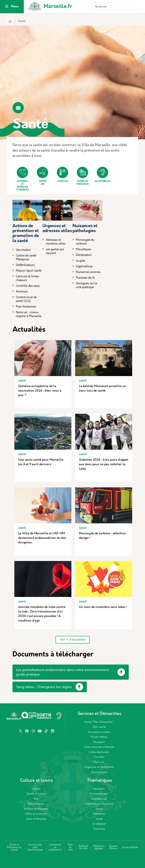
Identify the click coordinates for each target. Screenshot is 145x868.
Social (99, 809)
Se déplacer (99, 824)
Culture (36, 789)
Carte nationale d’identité (99, 747)
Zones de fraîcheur (83, 176)
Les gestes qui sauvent (55, 251)
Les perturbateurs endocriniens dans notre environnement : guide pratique (63, 672)
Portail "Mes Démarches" (99, 722)
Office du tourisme (36, 814)
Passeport (99, 742)
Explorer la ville (84, 847)
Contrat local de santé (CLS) (26, 299)
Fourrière (99, 757)
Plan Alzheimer (26, 307)
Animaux (22, 292)
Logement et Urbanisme (99, 804)
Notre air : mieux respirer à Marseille (29, 314)
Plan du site (70, 847)
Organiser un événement (99, 767)
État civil (99, 762)
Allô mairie (99, 727)
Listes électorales (99, 752)
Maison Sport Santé (29, 271)
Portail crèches (99, 737)
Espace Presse (113, 847)
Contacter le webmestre (55, 847)
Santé (99, 819)
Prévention (99, 814)
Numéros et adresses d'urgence (23, 179)
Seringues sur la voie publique (86, 286)
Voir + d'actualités (73, 640)
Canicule (62, 175)
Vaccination (23, 250)
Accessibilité (103, 175)
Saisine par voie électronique (35, 847)
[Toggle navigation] (7, 7)
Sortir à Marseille (36, 819)
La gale (81, 261)
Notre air (42, 176)
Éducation (99, 789)
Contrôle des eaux (28, 286)
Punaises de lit (85, 278)
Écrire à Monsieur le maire (14, 847)
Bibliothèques (36, 804)
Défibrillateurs (25, 265)
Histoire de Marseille (36, 809)
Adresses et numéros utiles (56, 242)
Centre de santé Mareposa (26, 258)
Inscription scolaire (99, 732)
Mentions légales (99, 847)
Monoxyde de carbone (85, 242)
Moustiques (84, 250)
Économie (99, 829)
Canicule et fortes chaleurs (27, 279)
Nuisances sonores (88, 272)
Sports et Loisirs (36, 794)
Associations (99, 772)
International (99, 799)
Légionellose (84, 267)
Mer (36, 799)
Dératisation (84, 255)
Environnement (99, 794)
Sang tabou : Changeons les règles (44, 687)
